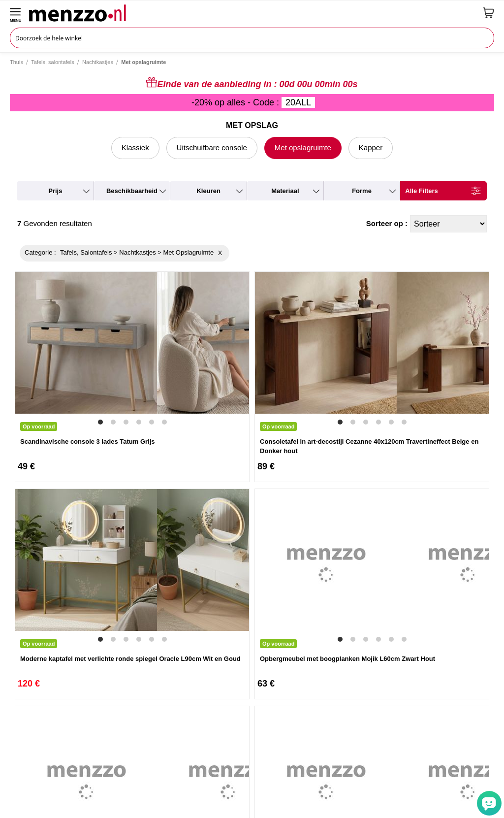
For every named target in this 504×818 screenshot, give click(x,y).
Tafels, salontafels (52, 62)
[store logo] (252, 13)
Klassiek (135, 147)
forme (362, 191)
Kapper (371, 147)
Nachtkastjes (98, 62)
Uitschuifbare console (212, 147)
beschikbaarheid (132, 191)
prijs (55, 191)
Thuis (16, 62)
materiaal (285, 191)
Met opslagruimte (303, 147)
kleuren (208, 191)
